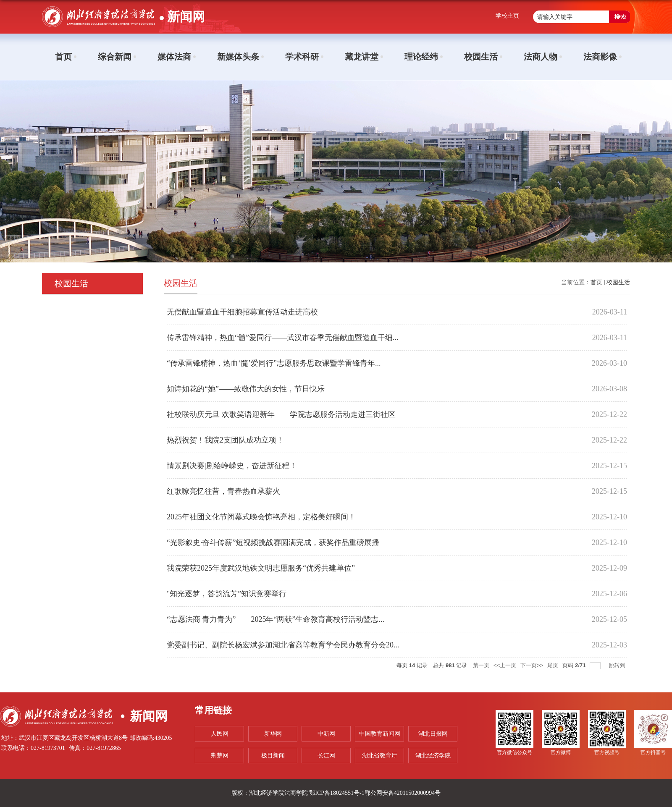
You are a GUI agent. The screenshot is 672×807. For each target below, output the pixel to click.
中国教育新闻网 (380, 734)
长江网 (326, 756)
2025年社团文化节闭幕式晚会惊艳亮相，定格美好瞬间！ (261, 517)
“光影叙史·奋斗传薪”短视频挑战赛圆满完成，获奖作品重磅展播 (273, 542)
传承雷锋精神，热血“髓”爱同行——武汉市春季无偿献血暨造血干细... (282, 338)
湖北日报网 (433, 734)
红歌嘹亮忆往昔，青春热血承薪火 (223, 491)
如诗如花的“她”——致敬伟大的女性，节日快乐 (246, 389)
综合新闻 (115, 57)
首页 (63, 57)
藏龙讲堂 (362, 57)
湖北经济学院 (433, 756)
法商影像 (600, 57)
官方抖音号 (653, 752)
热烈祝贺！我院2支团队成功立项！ (225, 440)
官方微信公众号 (514, 752)
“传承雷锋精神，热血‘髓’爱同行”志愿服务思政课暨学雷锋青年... (274, 363)
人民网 (220, 734)
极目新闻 (273, 756)
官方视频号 (607, 752)
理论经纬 (421, 57)
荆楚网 (220, 756)
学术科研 (302, 57)
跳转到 (618, 665)
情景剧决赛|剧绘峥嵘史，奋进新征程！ (232, 466)
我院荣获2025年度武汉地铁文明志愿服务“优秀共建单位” (261, 568)
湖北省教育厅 (380, 756)
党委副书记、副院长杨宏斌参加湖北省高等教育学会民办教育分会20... (283, 645)
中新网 (326, 734)
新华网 (273, 734)
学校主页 (507, 16)
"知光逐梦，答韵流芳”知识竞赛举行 (227, 594)
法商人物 (541, 57)
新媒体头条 (238, 57)
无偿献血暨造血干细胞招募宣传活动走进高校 (242, 312)
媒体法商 (174, 57)
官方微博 (561, 752)
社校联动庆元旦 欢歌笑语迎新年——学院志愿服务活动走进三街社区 (281, 414)
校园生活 (481, 57)
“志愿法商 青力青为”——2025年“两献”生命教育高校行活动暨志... (276, 619)
